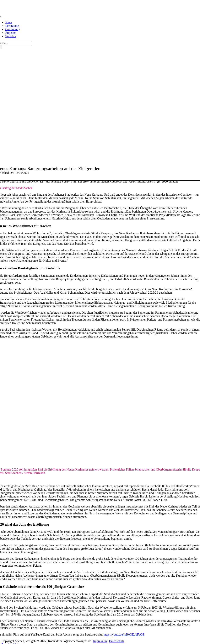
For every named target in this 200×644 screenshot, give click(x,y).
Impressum (100, 641)
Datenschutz (117, 641)
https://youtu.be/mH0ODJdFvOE (124, 634)
